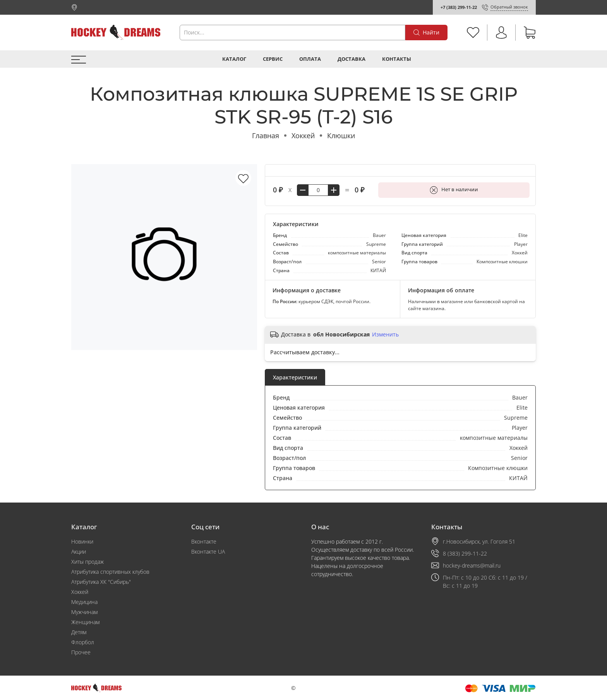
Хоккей (303, 136)
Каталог (234, 59)
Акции (79, 552)
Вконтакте (204, 541)
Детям (79, 632)
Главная (266, 136)
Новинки (82, 541)
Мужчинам (84, 612)
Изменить (385, 335)
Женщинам (85, 622)
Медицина (84, 602)
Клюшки (341, 136)
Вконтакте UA (208, 552)
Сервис (273, 59)
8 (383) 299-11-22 (465, 553)
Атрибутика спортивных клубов (110, 572)
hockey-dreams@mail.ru (472, 565)
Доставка (352, 59)
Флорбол (83, 642)
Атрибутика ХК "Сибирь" (101, 582)
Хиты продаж (87, 562)
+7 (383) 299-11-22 (459, 7)
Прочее (81, 652)
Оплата (310, 59)
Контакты (397, 59)
